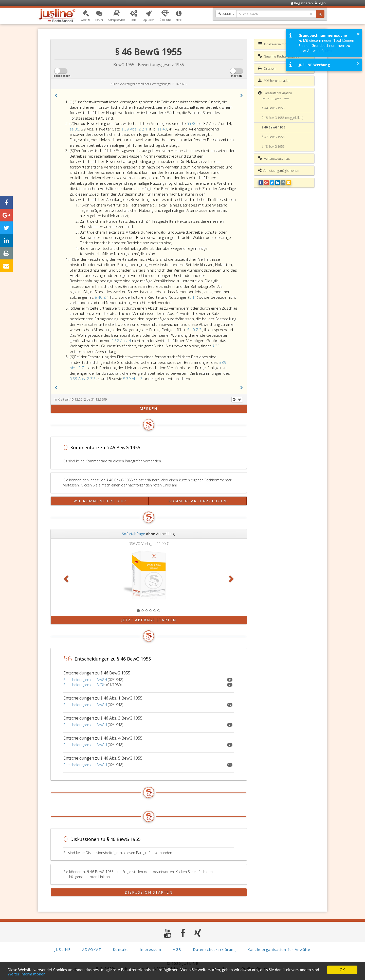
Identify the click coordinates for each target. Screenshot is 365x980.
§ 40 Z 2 (195, 330)
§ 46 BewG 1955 (273, 127)
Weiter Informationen (27, 975)
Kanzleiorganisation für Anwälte (279, 949)
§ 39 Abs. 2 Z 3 (83, 379)
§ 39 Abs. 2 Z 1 (135, 129)
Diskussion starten (149, 892)
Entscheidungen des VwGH (85, 680)
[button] (86, 16)
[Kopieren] (240, 400)
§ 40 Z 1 (102, 297)
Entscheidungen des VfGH (84, 685)
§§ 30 (192, 123)
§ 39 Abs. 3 (133, 379)
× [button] (358, 34)
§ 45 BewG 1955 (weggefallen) (282, 118)
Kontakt (121, 949)
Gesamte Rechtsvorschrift (278, 56)
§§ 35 (75, 129)
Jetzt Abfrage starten (149, 620)
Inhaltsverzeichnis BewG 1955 (282, 44)
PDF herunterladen (274, 81)
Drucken (267, 68)
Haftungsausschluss (274, 158)
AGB (177, 949)
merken (149, 409)
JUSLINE (62, 949)
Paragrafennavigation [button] (275, 93)
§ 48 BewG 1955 (273, 147)
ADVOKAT (92, 949)
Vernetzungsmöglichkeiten (279, 171)
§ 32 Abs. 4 (122, 341)
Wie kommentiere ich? (100, 501)
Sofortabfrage (133, 534)
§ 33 (216, 346)
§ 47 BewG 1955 (273, 137)
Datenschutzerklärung (214, 949)
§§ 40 (162, 129)
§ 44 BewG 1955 (273, 108)
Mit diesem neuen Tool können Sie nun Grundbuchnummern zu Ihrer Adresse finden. (326, 45)
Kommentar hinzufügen (198, 501)
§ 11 (193, 297)
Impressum (151, 949)
